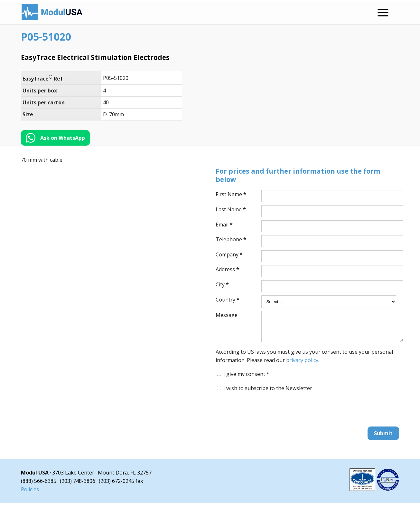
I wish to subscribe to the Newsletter (268, 393)
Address (227, 269)
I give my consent (246, 379)
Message (227, 315)
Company (229, 254)
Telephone (231, 239)
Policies (30, 494)
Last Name (231, 209)
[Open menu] (383, 13)
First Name (231, 194)
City (222, 284)
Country (228, 300)
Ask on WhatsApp (63, 138)
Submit (383, 438)
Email (224, 225)
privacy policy (302, 365)
